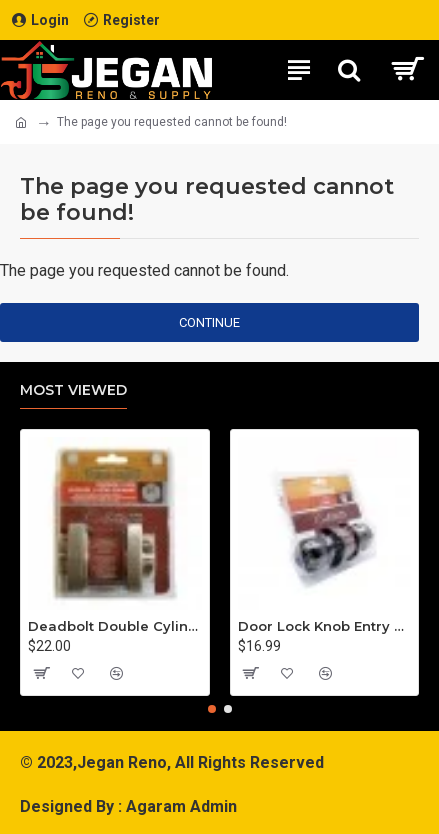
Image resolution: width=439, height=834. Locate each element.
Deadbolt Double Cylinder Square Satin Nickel (115, 626)
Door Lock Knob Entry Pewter (325, 626)
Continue (209, 322)
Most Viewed (73, 390)
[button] (212, 709)
